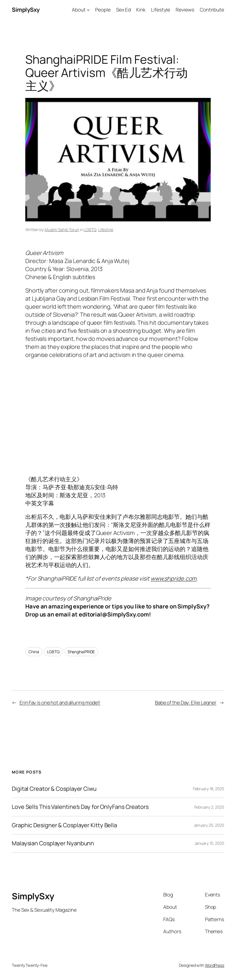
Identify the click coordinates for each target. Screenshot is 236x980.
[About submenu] (88, 10)
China (34, 652)
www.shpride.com (174, 578)
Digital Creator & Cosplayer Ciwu (54, 789)
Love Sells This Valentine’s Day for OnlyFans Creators (80, 807)
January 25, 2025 (209, 825)
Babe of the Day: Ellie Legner (186, 702)
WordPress (215, 965)
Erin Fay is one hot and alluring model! (60, 702)
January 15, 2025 (209, 843)
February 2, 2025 (209, 807)
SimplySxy (26, 10)
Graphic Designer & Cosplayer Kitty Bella (64, 825)
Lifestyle (106, 230)
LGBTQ (90, 230)
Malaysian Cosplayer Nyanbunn (53, 843)
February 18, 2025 (209, 789)
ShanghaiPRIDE (81, 652)
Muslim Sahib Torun (62, 230)
